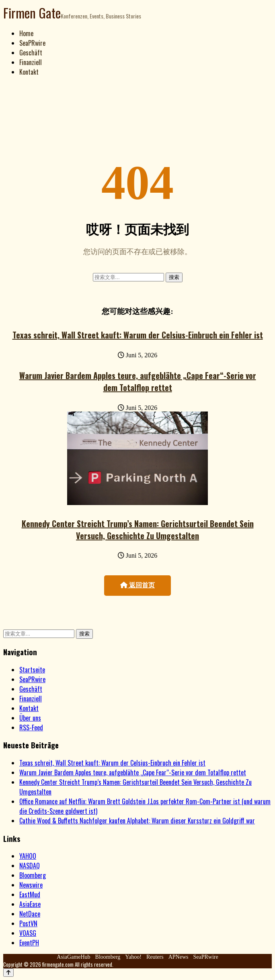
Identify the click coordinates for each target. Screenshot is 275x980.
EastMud (30, 894)
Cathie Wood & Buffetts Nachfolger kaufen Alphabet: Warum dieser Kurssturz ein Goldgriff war (137, 821)
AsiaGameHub (73, 957)
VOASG (28, 933)
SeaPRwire (32, 43)
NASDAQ (30, 866)
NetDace (30, 914)
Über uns (30, 718)
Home (26, 33)
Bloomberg (33, 875)
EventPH (29, 943)
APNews (179, 957)
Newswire (31, 885)
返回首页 (137, 585)
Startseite (32, 670)
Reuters (155, 957)
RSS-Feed (31, 727)
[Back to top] (8, 973)
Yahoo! (133, 957)
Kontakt (29, 72)
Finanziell (31, 62)
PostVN (28, 923)
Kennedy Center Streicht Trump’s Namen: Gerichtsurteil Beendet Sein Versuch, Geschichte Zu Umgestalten (138, 530)
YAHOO (28, 856)
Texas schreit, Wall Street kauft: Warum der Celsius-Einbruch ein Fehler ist (138, 335)
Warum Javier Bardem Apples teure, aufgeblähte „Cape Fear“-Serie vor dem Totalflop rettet (138, 381)
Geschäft (31, 53)
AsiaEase (30, 904)
